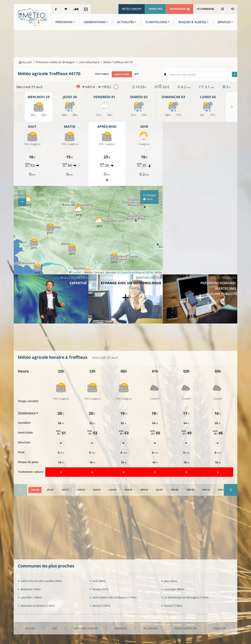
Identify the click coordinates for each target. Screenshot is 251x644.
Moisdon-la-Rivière (36, 606)
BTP (137, 74)
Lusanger (173, 589)
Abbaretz (29, 589)
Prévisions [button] (64, 22)
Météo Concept (132, 9)
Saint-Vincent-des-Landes (40, 581)
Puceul (172, 606)
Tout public (102, 74)
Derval (100, 606)
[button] (28, 201)
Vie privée (121, 628)
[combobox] (203, 74)
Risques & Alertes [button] (192, 22)
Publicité (219, 628)
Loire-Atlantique (89, 62)
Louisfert (30, 597)
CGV (55, 628)
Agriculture (122, 74)
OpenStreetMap (131, 272)
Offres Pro (156, 9)
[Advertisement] (125, 43)
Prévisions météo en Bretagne (55, 62)
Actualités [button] (125, 22)
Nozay (99, 589)
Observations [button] (95, 22)
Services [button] (224, 22)
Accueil (25, 62)
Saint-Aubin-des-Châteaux (113, 597)
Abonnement (180, 9)
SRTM (149, 272)
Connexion (205, 9)
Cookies (151, 628)
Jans (169, 581)
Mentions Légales (86, 628)
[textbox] (203, 74)
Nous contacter (186, 628)
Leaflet (75, 272)
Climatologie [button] (156, 22)
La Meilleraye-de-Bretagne (185, 597)
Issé (97, 581)
